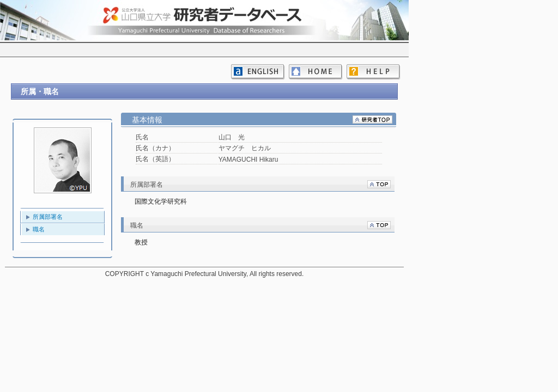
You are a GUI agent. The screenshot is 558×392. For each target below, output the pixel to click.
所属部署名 (48, 217)
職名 (39, 229)
